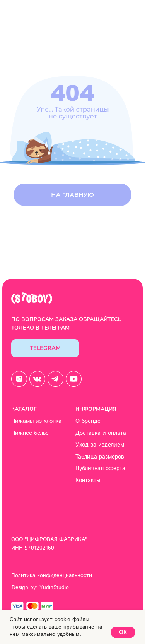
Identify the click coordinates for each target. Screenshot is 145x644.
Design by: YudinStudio (40, 587)
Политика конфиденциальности (52, 575)
